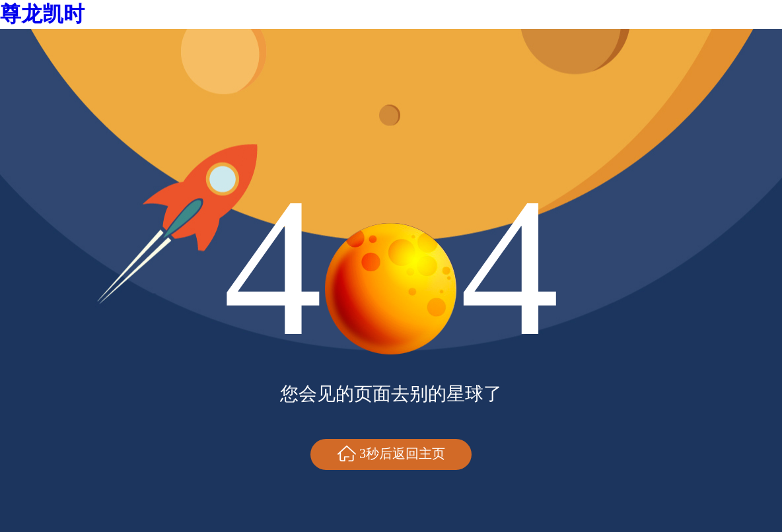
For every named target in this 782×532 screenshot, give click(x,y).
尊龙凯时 (42, 14)
